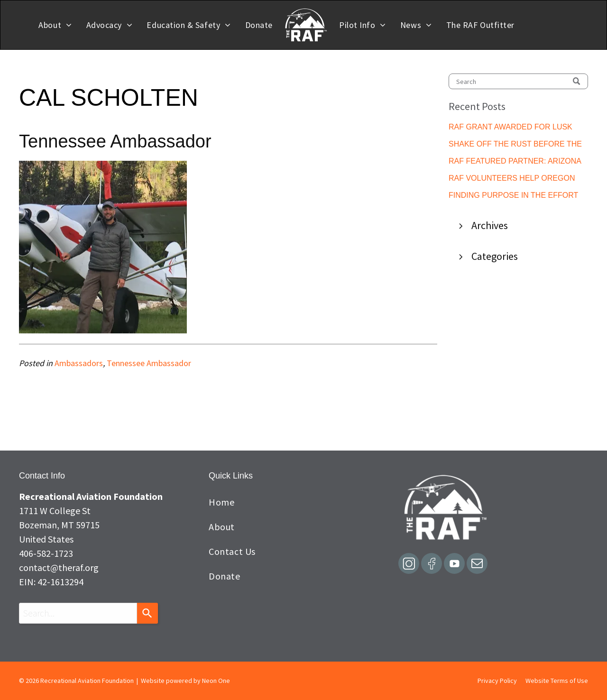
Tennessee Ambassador (149, 363)
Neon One (216, 681)
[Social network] (409, 565)
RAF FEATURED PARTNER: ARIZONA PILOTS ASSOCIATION (515, 162)
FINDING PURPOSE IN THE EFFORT (513, 195)
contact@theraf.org (59, 567)
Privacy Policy (497, 681)
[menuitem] (55, 25)
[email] (477, 565)
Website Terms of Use (557, 681)
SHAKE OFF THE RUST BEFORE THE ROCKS (515, 145)
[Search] (518, 81)
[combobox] (78, 613)
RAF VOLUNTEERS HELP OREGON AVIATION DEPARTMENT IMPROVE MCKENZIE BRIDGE (512, 179)
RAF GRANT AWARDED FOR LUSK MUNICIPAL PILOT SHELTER (510, 128)
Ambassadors (79, 363)
